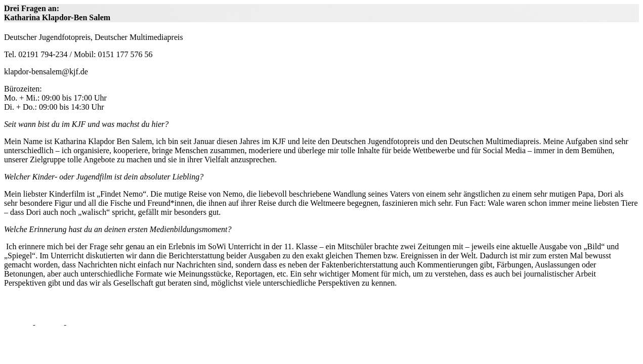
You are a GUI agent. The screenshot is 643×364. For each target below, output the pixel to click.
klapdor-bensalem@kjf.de (46, 72)
